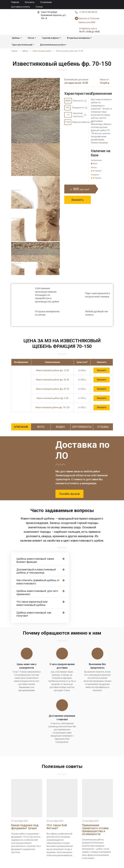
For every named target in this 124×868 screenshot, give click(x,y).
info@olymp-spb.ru (88, 29)
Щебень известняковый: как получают (34, 614)
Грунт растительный (22, 45)
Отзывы (103, 427)
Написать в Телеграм (87, 18)
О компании (46, 2)
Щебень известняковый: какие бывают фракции (35, 560)
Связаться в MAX (85, 22)
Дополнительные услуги (52, 45)
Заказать (77, 200)
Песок (31, 38)
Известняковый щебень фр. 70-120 (53, 407)
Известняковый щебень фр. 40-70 (53, 389)
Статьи (39, 7)
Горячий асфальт (51, 38)
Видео (60, 427)
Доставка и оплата (20, 7)
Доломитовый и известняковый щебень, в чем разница (36, 571)
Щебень (16, 38)
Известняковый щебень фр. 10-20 (53, 370)
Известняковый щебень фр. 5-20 (53, 398)
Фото (41, 427)
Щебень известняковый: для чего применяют (37, 593)
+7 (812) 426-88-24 (88, 12)
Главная (15, 2)
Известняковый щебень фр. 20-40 (53, 380)
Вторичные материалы (79, 38)
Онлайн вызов (69, 494)
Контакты (30, 2)
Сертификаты (82, 427)
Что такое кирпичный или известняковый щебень (32, 603)
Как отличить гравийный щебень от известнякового (38, 582)
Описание (21, 427)
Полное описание (99, 143)
